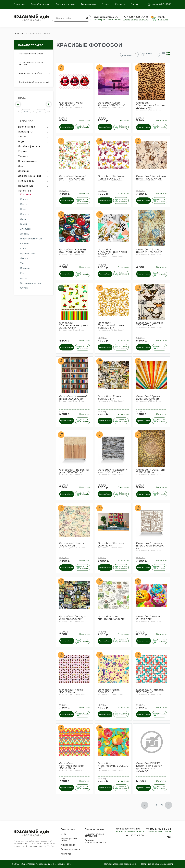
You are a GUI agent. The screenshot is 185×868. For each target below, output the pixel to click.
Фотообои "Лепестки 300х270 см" (150, 691)
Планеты (25, 268)
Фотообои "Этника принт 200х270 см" (149, 251)
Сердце (24, 214)
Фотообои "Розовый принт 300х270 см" (73, 178)
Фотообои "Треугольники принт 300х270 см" (112, 252)
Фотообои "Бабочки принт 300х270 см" (111, 178)
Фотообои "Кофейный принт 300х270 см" (151, 178)
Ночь (23, 209)
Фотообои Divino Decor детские (33, 65)
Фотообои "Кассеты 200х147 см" (111, 545)
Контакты (120, 4)
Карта (24, 204)
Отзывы (106, 4)
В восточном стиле (31, 239)
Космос (24, 199)
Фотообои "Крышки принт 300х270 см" (73, 251)
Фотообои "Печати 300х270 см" (72, 545)
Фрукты (25, 244)
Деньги (24, 258)
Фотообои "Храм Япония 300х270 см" (112, 104)
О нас (63, 834)
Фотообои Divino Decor (33, 56)
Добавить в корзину (84, 127)
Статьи (134, 4)
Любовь (25, 234)
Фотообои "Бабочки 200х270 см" (150, 324)
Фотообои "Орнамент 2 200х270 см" (151, 471)
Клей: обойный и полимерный (33, 84)
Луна (23, 219)
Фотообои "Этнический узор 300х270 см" (71, 766)
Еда (22, 273)
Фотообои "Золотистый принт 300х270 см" (111, 326)
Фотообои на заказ (41, 4)
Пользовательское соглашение (94, 835)
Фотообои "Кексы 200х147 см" (148, 618)
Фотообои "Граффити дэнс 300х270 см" (74, 471)
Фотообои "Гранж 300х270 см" (110, 398)
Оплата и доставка (66, 4)
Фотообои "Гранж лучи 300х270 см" (148, 398)
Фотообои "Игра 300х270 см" (109, 691)
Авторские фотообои (33, 75)
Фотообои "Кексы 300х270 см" (71, 691)
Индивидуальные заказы (69, 840)
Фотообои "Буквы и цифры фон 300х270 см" (150, 546)
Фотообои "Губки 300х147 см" (71, 104)
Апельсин (26, 229)
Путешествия (28, 254)
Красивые (26, 194)
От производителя (31, 283)
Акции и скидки (88, 4)
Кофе (23, 249)
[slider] (18, 104)
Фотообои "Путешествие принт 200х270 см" (74, 326)
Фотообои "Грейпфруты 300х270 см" (113, 766)
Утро (23, 263)
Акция (24, 278)
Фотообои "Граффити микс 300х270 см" (112, 471)
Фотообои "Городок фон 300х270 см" (73, 618)
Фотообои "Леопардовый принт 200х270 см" (151, 105)
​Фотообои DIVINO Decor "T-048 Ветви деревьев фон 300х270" (149, 767)
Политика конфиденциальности (96, 841)
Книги (23, 224)
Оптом (24, 288)
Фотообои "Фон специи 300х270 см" (111, 618)
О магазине (20, 4)
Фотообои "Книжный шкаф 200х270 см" (73, 398)
